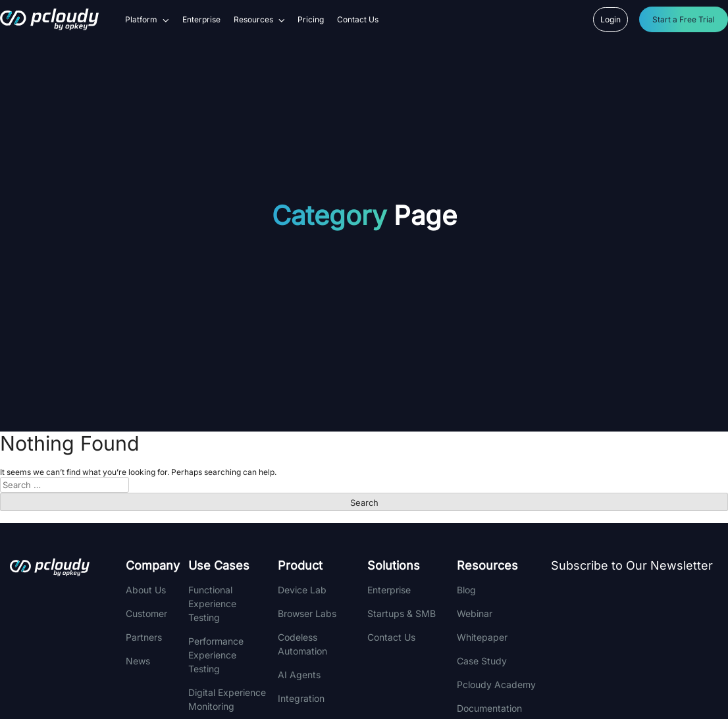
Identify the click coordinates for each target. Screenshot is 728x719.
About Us (146, 590)
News (138, 661)
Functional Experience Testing (212, 604)
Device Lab (302, 590)
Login (611, 19)
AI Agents (299, 675)
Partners (144, 637)
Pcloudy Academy (496, 684)
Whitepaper (482, 637)
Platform (147, 20)
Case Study (482, 661)
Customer (146, 613)
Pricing (311, 20)
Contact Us (358, 20)
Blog (466, 590)
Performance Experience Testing (216, 655)
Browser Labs (307, 613)
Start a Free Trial (684, 19)
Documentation (489, 708)
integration (301, 698)
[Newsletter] (638, 648)
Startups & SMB (402, 613)
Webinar (475, 613)
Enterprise (201, 20)
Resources (259, 20)
